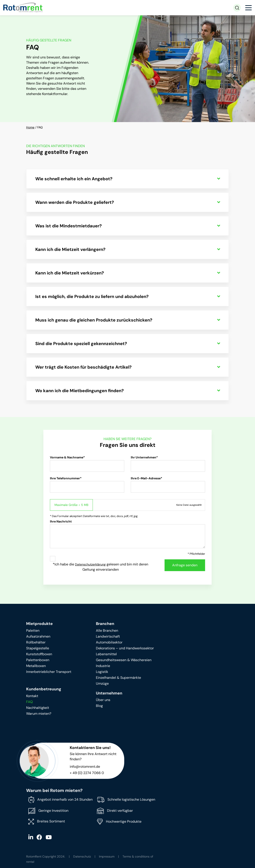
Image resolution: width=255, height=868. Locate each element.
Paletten (33, 631)
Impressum (107, 856)
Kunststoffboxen (39, 654)
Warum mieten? (39, 714)
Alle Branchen (107, 631)
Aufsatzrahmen (38, 636)
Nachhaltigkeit (38, 708)
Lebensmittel (106, 654)
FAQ (29, 702)
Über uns (103, 700)
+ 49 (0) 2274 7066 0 (87, 773)
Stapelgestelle (38, 648)
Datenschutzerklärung (90, 564)
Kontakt (32, 696)
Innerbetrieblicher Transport (49, 672)
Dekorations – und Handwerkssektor (125, 648)
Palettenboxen (38, 660)
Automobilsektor (109, 642)
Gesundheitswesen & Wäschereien (124, 660)
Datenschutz (82, 856)
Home (30, 127)
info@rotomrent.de (85, 767)
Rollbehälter (36, 642)
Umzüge (102, 683)
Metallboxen (36, 666)
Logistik (102, 672)
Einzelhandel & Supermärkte (118, 678)
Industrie (103, 666)
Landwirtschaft (108, 636)
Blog (99, 706)
